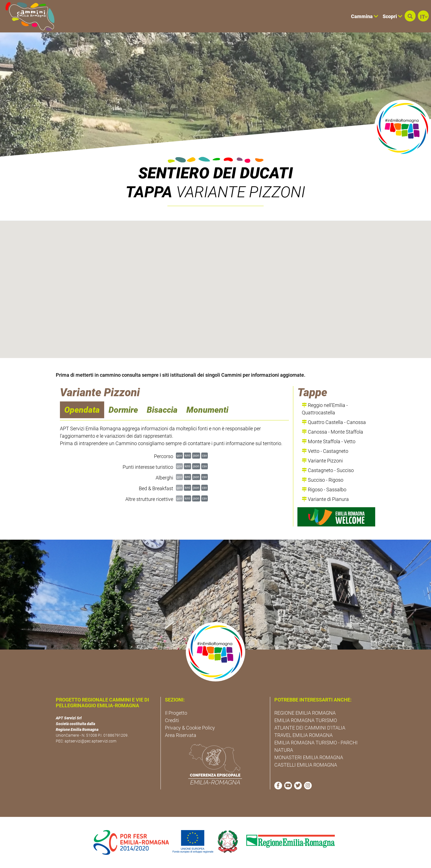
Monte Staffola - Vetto (329, 441)
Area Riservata (181, 735)
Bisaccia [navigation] (162, 410)
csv (205, 455)
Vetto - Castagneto (325, 451)
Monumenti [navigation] (207, 410)
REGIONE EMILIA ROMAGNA (305, 713)
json (196, 455)
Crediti (172, 720)
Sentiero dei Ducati (216, 173)
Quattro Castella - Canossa (334, 422)
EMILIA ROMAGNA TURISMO (306, 720)
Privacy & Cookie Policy (190, 728)
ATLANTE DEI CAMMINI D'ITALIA (310, 728)
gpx (179, 455)
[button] (410, 16)
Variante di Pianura (325, 499)
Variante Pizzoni (322, 461)
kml (187, 455)
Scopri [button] (393, 16)
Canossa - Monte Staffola (332, 432)
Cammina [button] (365, 16)
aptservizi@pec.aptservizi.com (90, 741)
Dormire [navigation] (123, 410)
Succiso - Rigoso (323, 480)
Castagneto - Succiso (328, 470)
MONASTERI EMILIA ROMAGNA (309, 757)
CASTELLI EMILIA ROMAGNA (306, 765)
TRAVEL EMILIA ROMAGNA (303, 735)
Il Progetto (176, 713)
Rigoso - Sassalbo (324, 490)
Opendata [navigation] (82, 410)
